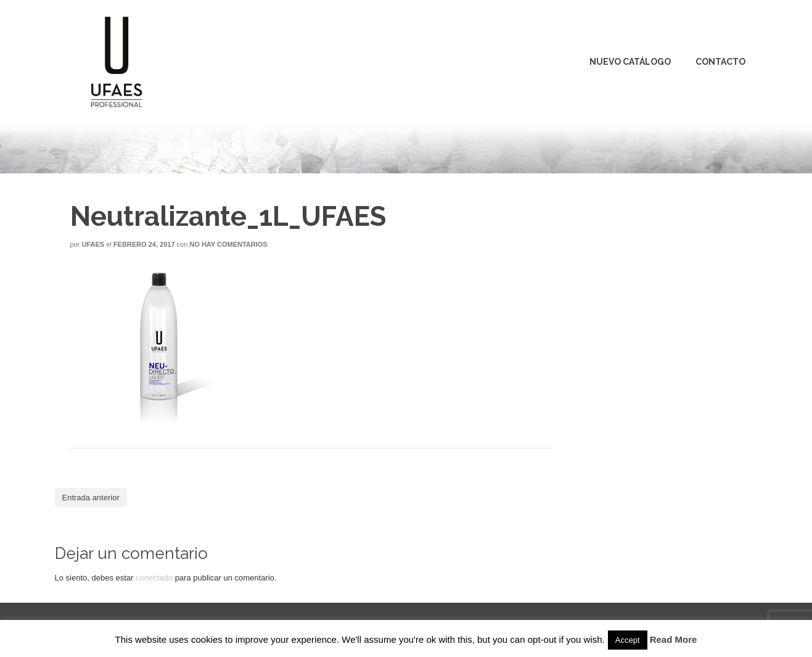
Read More (674, 639)
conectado (154, 578)
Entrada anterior (91, 498)
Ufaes (93, 244)
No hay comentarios (228, 244)
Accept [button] (628, 640)
